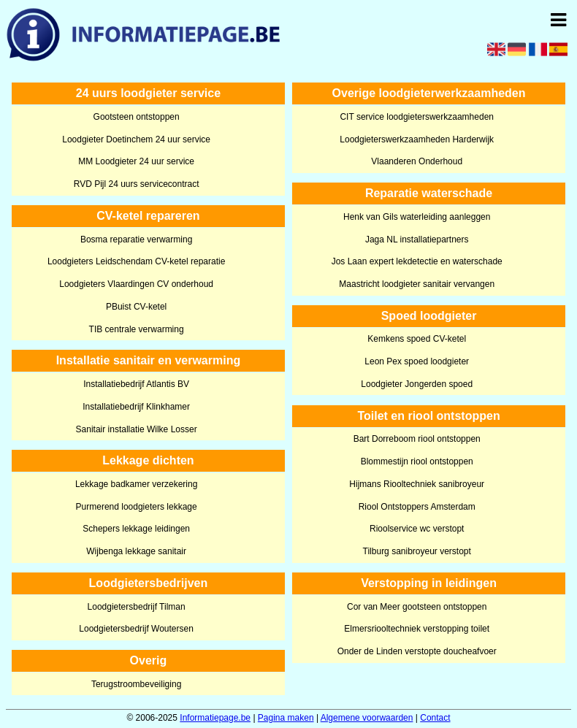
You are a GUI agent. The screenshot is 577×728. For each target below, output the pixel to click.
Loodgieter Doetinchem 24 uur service (136, 139)
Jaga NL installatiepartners (417, 240)
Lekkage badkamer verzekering (136, 484)
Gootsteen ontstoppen (137, 117)
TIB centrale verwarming (137, 329)
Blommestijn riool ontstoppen (417, 461)
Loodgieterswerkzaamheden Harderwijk (417, 139)
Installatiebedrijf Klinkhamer (136, 407)
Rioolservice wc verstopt (417, 529)
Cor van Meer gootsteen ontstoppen (417, 607)
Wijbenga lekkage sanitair (136, 551)
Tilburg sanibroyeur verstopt (417, 551)
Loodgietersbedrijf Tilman (137, 607)
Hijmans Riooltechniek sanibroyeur (417, 484)
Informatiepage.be (215, 718)
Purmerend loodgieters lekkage (137, 507)
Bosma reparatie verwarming (136, 240)
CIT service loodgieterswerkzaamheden (417, 117)
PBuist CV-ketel (136, 307)
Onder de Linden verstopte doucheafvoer (417, 651)
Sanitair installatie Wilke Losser (137, 429)
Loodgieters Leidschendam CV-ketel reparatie (136, 261)
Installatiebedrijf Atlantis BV (136, 384)
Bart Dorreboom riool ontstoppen (417, 439)
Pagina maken (286, 718)
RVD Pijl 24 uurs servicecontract (137, 184)
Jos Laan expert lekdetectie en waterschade (417, 261)
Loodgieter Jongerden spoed (417, 384)
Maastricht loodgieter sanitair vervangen (417, 284)
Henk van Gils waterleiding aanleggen (417, 217)
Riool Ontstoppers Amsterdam (417, 507)
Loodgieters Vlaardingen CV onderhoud (136, 284)
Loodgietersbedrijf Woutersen (136, 629)
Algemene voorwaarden (367, 718)
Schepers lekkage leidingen (136, 529)
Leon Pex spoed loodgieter (417, 361)
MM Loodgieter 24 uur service (136, 161)
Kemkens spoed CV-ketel (417, 339)
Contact (435, 718)
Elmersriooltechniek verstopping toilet (417, 629)
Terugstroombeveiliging (136, 684)
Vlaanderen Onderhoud (417, 161)
